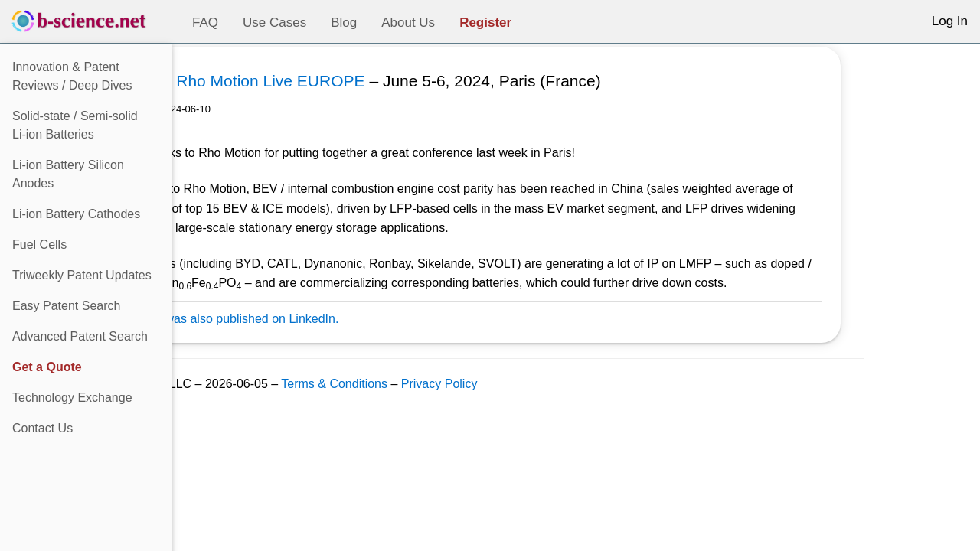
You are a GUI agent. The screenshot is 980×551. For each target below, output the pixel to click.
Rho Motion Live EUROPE (369, 81)
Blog (344, 23)
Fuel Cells (39, 245)
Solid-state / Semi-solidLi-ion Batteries (75, 125)
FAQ (205, 23)
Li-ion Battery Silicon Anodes (68, 174)
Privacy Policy (538, 384)
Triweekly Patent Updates (82, 275)
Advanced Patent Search (80, 336)
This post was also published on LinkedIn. (324, 319)
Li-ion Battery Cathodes (76, 214)
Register (485, 23)
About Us (408, 23)
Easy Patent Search (66, 306)
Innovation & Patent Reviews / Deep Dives (72, 76)
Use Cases (274, 23)
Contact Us (42, 428)
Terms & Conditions (433, 384)
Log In (950, 21)
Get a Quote (47, 367)
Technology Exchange (72, 398)
